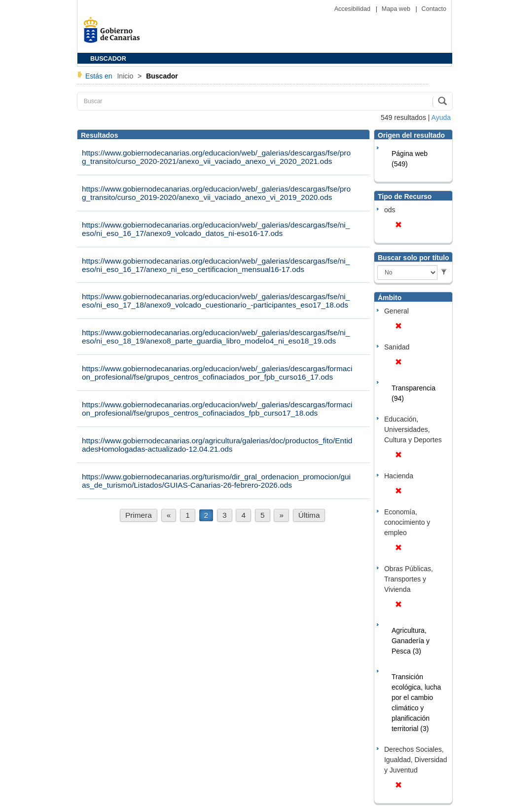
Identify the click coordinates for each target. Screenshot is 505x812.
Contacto (434, 9)
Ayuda (441, 117)
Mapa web (397, 9)
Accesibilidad (353, 9)
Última (309, 515)
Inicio (126, 76)
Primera (139, 515)
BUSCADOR (108, 59)
